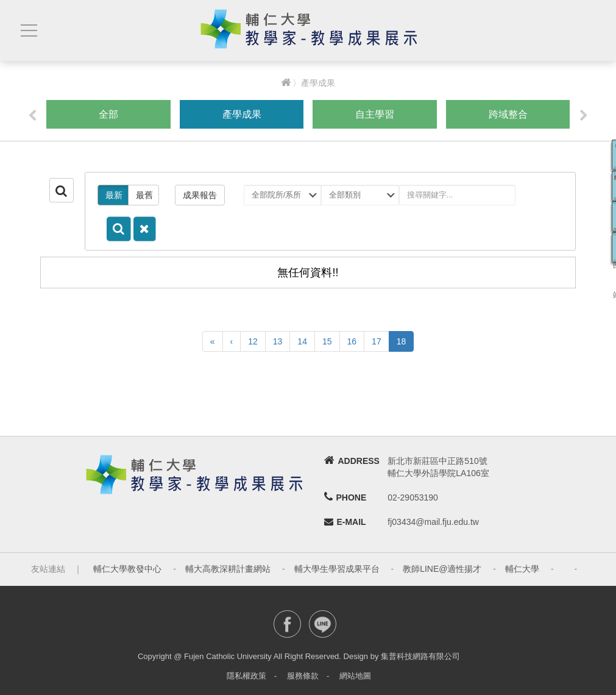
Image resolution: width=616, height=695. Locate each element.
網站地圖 (355, 676)
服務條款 (303, 676)
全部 (108, 114)
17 (377, 341)
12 (253, 341)
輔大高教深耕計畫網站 (228, 569)
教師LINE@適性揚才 (442, 569)
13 (278, 341)
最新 (114, 195)
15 (327, 341)
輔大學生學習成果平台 (337, 569)
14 (302, 341)
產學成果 (242, 114)
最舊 (144, 195)
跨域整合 (508, 114)
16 (352, 341)
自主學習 (375, 114)
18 (402, 341)
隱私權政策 (246, 676)
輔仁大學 (522, 569)
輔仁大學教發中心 (127, 569)
